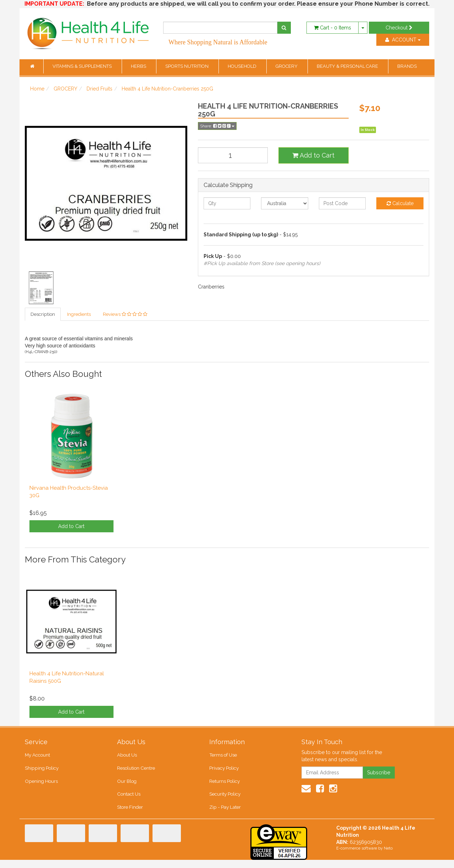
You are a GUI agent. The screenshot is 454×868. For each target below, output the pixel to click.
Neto (388, 856)
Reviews (125, 315)
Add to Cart (313, 155)
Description (43, 315)
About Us (127, 757)
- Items (333, 28)
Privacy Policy (224, 771)
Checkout (399, 28)
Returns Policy (225, 785)
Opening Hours (41, 785)
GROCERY (287, 66)
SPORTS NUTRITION (187, 66)
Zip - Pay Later (225, 814)
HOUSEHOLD (243, 66)
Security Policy (225, 800)
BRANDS (407, 66)
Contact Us (128, 800)
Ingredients (79, 315)
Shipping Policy (41, 771)
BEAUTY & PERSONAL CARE (348, 66)
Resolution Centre (136, 771)
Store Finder (130, 814)
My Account (37, 757)
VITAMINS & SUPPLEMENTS (83, 66)
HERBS (139, 66)
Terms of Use (223, 757)
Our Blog (127, 785)
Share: (217, 126)
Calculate (400, 203)
